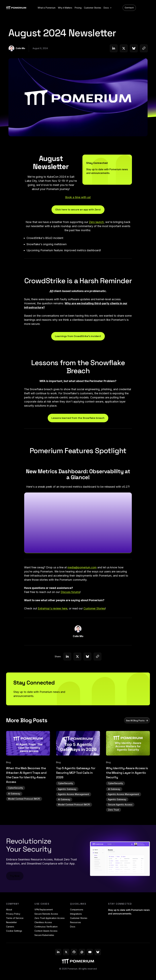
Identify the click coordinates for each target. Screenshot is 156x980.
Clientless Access (43, 922)
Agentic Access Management (74, 810)
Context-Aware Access (46, 931)
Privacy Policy (13, 914)
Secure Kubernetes (44, 935)
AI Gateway (14, 810)
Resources (75, 922)
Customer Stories (79, 918)
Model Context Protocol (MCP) (24, 815)
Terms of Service (15, 918)
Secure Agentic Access (120, 821)
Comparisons (77, 910)
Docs (73, 927)
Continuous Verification (46, 927)
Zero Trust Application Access (50, 918)
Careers (10, 927)
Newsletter (12, 922)
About (9, 910)
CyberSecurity (16, 804)
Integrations (76, 914)
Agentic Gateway (67, 805)
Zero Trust (113, 826)
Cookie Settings (14, 931)
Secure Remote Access (46, 914)
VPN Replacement (44, 910)
